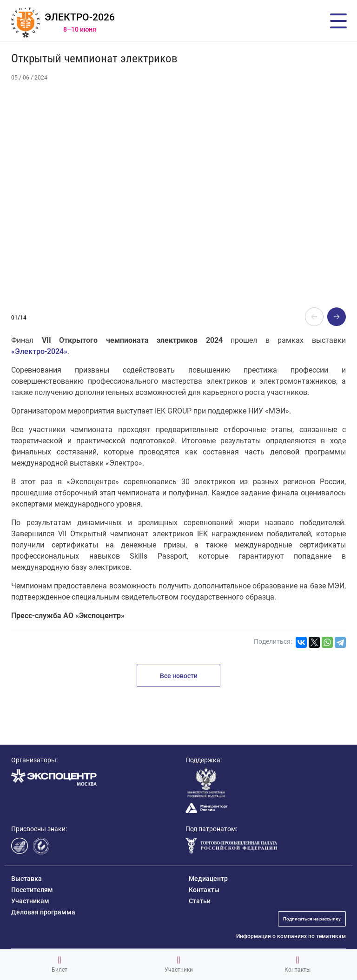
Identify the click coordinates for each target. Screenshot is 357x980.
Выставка (26, 879)
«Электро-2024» (39, 351)
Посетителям (32, 890)
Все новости (179, 676)
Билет (59, 964)
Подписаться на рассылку (312, 919)
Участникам (30, 901)
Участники (179, 964)
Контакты (297, 964)
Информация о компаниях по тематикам (291, 936)
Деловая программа (43, 912)
